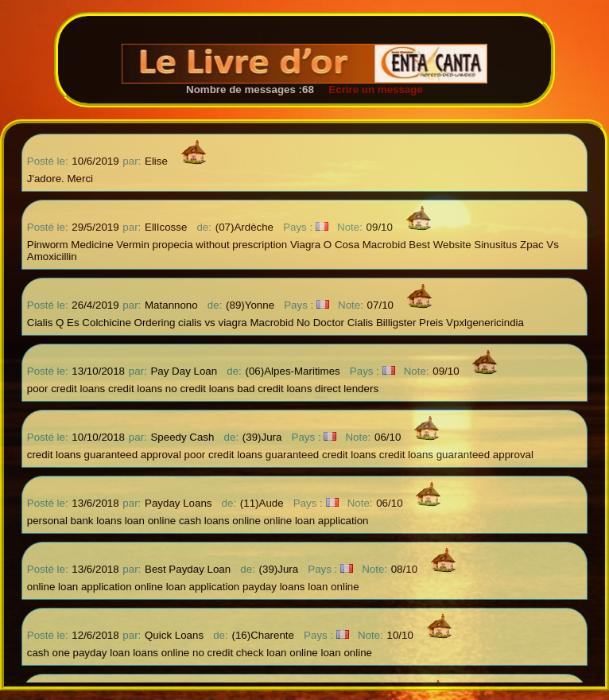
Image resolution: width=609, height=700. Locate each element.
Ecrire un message (370, 89)
